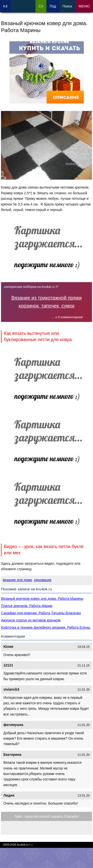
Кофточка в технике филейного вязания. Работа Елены (46, 627)
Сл (41, 6)
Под (53, 6)
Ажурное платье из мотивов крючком (31, 620)
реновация (43, 580)
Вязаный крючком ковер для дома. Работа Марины (42, 599)
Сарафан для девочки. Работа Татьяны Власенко (41, 613)
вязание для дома (17, 580)
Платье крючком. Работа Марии (27, 606)
